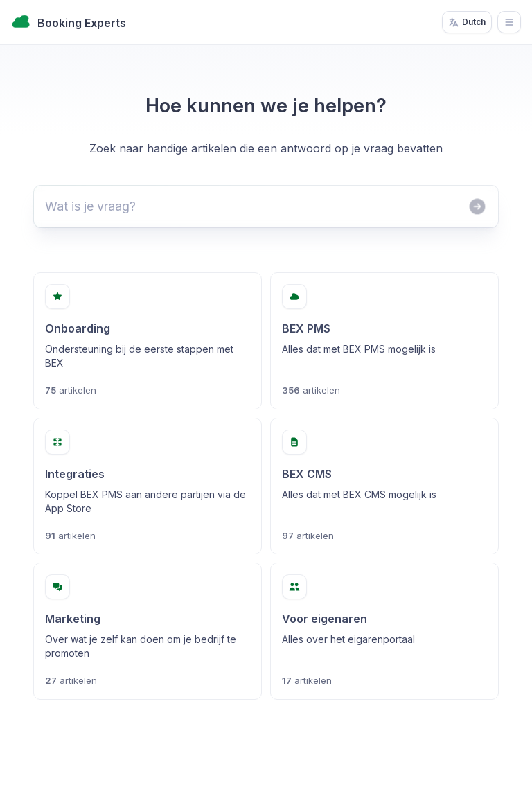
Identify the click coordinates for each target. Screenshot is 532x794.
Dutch (467, 22)
